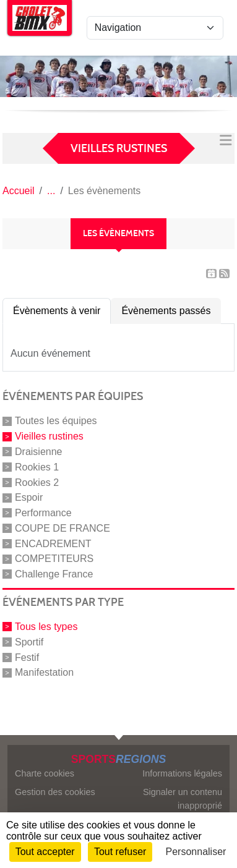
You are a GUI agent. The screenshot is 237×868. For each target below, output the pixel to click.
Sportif (29, 642)
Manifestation (44, 672)
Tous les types (46, 627)
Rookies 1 (37, 467)
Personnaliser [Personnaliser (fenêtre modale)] (196, 852)
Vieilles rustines (49, 436)
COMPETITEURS (54, 559)
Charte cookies (45, 773)
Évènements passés (166, 311)
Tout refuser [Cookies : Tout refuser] (120, 852)
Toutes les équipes (56, 421)
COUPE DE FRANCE (62, 528)
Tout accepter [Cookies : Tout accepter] (45, 852)
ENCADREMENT (53, 543)
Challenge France (54, 574)
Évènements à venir (57, 311)
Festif (27, 657)
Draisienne (38, 452)
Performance (43, 513)
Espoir (29, 497)
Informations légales (182, 773)
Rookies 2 (37, 482)
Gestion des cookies (55, 792)
